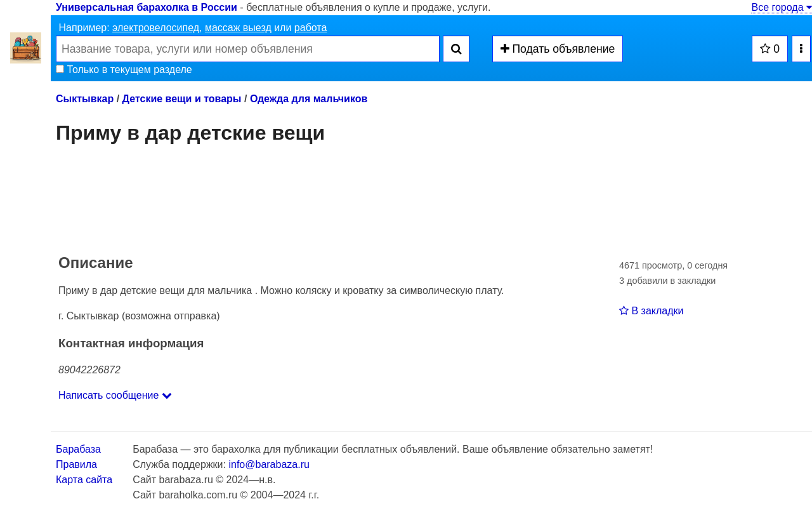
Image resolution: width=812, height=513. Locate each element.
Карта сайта (84, 480)
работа (311, 28)
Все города (782, 7)
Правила (76, 464)
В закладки (651, 311)
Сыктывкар (85, 99)
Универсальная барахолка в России (147, 7)
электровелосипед (156, 28)
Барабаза (78, 449)
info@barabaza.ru (269, 464)
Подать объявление (558, 49)
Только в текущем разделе (124, 70)
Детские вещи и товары (182, 99)
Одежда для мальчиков (309, 99)
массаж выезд (238, 28)
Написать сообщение (115, 395)
